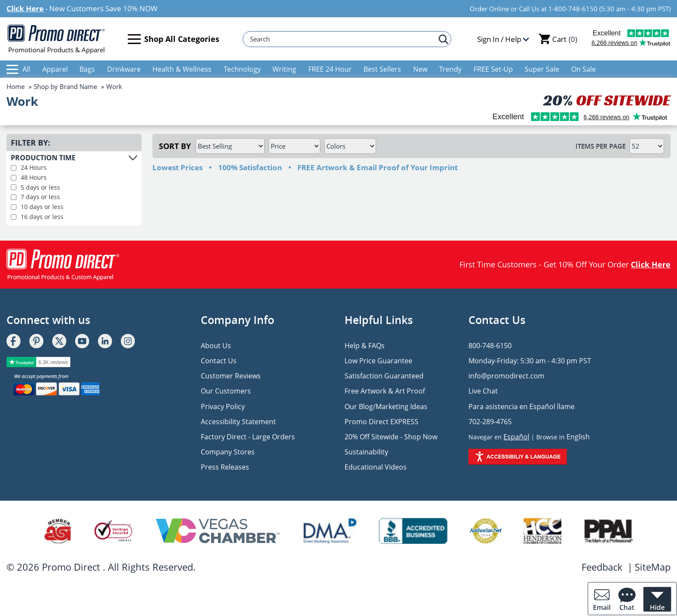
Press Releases (225, 467)
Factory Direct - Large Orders (248, 437)
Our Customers (226, 391)
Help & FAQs (365, 346)
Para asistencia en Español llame (522, 406)
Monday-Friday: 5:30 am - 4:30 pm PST (530, 361)
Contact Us (219, 361)
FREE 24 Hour (330, 69)
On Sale (584, 69)
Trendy (450, 69)
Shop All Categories (174, 39)
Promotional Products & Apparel (56, 39)
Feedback (602, 567)
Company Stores (228, 452)
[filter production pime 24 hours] (14, 168)
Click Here (25, 8)
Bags (87, 69)
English (578, 437)
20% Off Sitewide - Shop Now (391, 437)
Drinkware (124, 69)
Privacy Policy (223, 406)
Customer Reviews (231, 376)
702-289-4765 (490, 422)
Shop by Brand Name (65, 86)
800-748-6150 (490, 346)
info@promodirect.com (506, 376)
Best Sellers (382, 69)
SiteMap (653, 567)
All (18, 69)
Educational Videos (376, 467)
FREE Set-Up (493, 69)
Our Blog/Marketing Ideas (386, 406)
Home (16, 86)
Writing (284, 69)
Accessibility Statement (238, 422)
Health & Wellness (182, 69)
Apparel (55, 69)
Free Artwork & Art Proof (385, 391)
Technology (242, 69)
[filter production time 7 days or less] (14, 197)
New (420, 69)
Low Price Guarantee (378, 361)
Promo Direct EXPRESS (381, 422)
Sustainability (366, 452)
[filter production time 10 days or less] (14, 207)
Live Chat (483, 391)
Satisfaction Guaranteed (384, 376)
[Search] (343, 39)
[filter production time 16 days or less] (14, 217)
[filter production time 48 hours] (14, 178)
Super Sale (542, 69)
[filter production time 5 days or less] (14, 187)
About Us (216, 346)
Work (114, 86)
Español (516, 437)
